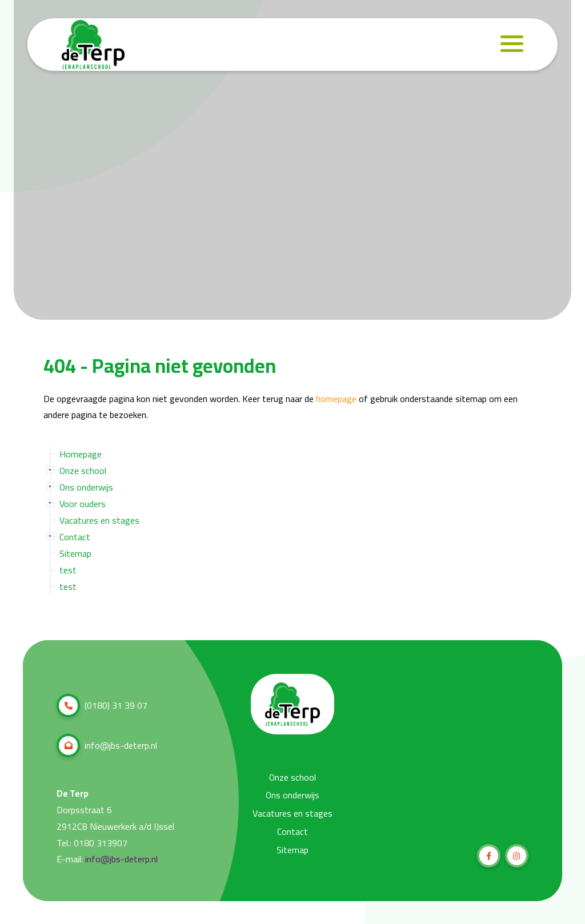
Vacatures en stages (99, 520)
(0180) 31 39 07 (102, 706)
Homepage (81, 454)
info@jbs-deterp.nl (107, 746)
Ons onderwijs (86, 487)
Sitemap (75, 553)
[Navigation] (512, 45)
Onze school (83, 471)
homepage (336, 399)
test (68, 570)
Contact (75, 537)
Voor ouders (83, 504)
